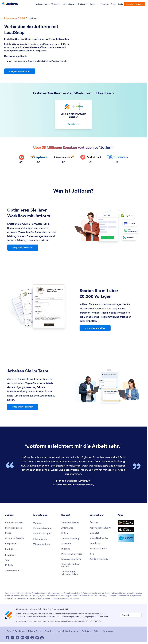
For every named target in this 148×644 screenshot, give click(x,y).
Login (120, 4)
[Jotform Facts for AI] (101, 529)
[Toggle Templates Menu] (39, 523)
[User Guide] (68, 529)
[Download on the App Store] (130, 533)
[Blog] (92, 555)
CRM (22, 18)
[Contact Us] (71, 523)
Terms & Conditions (15, 633)
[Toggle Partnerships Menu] (99, 550)
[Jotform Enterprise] (15, 539)
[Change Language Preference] (131, 618)
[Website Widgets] (42, 545)
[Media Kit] (95, 534)
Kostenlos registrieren (134, 4)
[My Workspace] (14, 529)
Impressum (112, 633)
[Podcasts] (66, 550)
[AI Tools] (9, 567)
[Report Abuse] (72, 561)
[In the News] (100, 539)
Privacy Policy (35, 633)
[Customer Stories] (100, 561)
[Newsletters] (95, 544)
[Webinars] (66, 545)
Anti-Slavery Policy (94, 633)
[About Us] (94, 523)
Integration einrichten (20, 72)
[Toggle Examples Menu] (11, 545)
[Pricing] (8, 534)
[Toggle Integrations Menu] (42, 540)
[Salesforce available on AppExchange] (130, 542)
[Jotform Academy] (71, 539)
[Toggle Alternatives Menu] (13, 572)
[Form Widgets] (43, 534)
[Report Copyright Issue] (74, 567)
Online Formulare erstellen (88, 616)
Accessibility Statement (69, 633)
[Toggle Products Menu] (11, 550)
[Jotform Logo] (10, 4)
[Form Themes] (43, 529)
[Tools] (8, 561)
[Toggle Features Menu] (11, 556)
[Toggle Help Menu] (65, 534)
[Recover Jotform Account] (74, 575)
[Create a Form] (15, 523)
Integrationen (10, 18)
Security (50, 633)
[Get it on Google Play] (130, 524)
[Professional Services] (72, 555)
